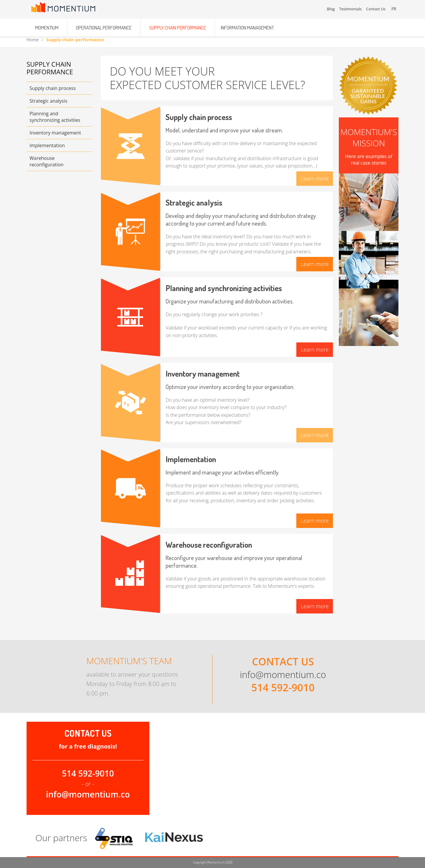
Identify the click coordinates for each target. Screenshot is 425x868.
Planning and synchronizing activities (55, 117)
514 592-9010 (283, 687)
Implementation (47, 145)
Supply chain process (53, 88)
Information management (247, 24)
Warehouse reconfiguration (46, 161)
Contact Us (377, 9)
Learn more (315, 178)
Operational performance (104, 24)
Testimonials (351, 9)
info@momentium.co (283, 675)
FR (395, 9)
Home (33, 40)
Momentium (47, 24)
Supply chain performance (178, 24)
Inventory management (55, 133)
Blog (332, 9)
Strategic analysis (48, 101)
